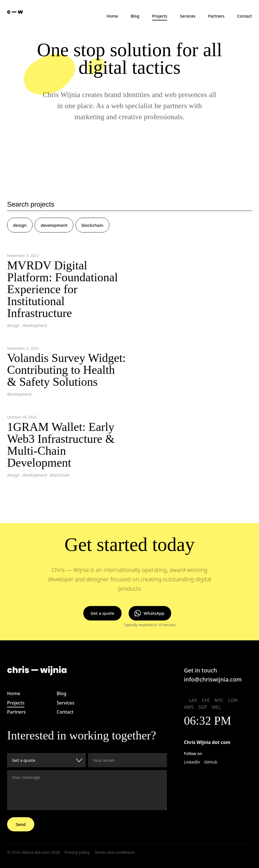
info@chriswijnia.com (213, 679)
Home (112, 16)
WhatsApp (154, 613)
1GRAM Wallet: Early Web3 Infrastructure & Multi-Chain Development (61, 445)
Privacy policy (77, 852)
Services (188, 16)
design (20, 225)
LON (233, 700)
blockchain (93, 225)
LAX (193, 700)
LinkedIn (192, 762)
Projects (160, 16)
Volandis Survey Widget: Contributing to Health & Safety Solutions (66, 370)
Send (21, 824)
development (54, 225)
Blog (135, 16)
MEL (216, 707)
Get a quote (103, 613)
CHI (206, 700)
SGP (203, 707)
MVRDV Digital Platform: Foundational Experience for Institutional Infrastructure (62, 289)
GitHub (211, 762)
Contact (245, 16)
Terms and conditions (115, 852)
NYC (219, 700)
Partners (216, 16)
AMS (189, 707)
